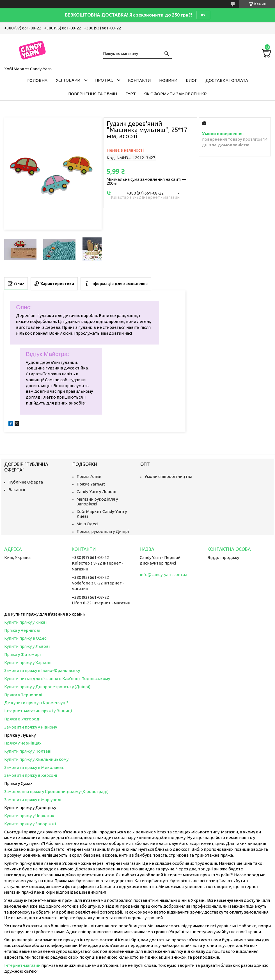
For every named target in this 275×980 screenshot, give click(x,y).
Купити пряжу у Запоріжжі (30, 824)
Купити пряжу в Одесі (26, 638)
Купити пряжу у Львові (27, 646)
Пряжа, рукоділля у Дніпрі (103, 531)
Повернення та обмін (93, 94)
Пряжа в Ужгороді (22, 719)
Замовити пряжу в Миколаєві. (34, 767)
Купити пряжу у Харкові (28, 663)
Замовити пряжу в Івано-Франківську (42, 670)
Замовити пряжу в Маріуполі (33, 800)
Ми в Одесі (87, 524)
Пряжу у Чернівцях (23, 743)
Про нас (104, 80)
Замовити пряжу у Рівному (31, 727)
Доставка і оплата (227, 80)
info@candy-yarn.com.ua (163, 575)
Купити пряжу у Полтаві (28, 751)
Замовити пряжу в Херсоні (31, 775)
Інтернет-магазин (22, 965)
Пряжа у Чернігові (22, 630)
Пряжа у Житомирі (22, 654)
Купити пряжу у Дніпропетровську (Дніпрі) (47, 687)
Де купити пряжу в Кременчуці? (36, 703)
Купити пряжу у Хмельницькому (36, 759)
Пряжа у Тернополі (23, 695)
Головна (37, 80)
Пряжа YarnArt (91, 484)
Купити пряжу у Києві (25, 622)
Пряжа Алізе (89, 476)
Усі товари (68, 80)
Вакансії (17, 490)
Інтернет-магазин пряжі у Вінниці (38, 711)
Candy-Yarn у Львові (96, 492)
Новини (168, 80)
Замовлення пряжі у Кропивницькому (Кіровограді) (56, 791)
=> (203, 15)
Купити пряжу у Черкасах (29, 816)
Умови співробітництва (168, 476)
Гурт (131, 94)
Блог (191, 80)
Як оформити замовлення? (176, 94)
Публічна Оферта (26, 482)
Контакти (139, 80)
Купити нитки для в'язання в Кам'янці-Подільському (57, 679)
